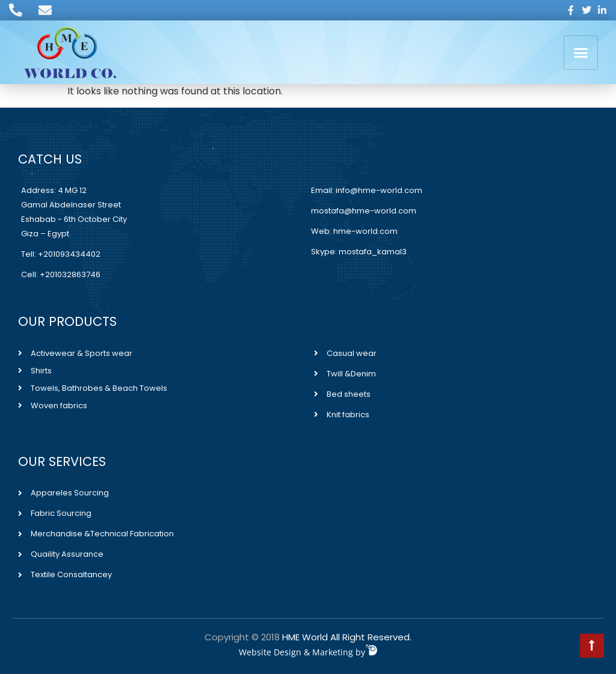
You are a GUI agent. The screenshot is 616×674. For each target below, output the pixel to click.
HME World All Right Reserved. (347, 637)
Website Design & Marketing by (308, 652)
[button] (581, 53)
